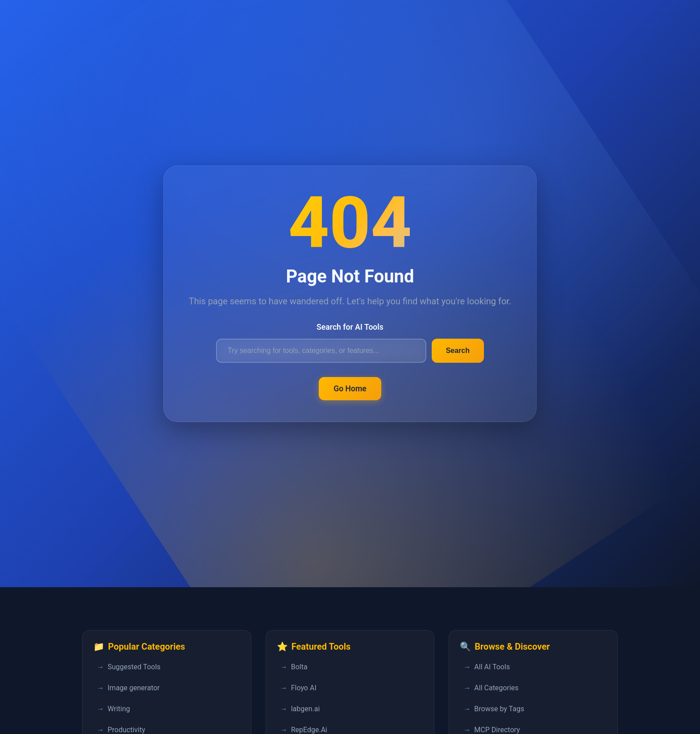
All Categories (496, 688)
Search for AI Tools (350, 327)
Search (458, 350)
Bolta (299, 667)
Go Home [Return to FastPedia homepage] (350, 389)
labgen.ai (306, 709)
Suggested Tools (134, 667)
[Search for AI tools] (321, 351)
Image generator (134, 688)
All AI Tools (492, 667)
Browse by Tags (499, 709)
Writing (119, 709)
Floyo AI (304, 688)
